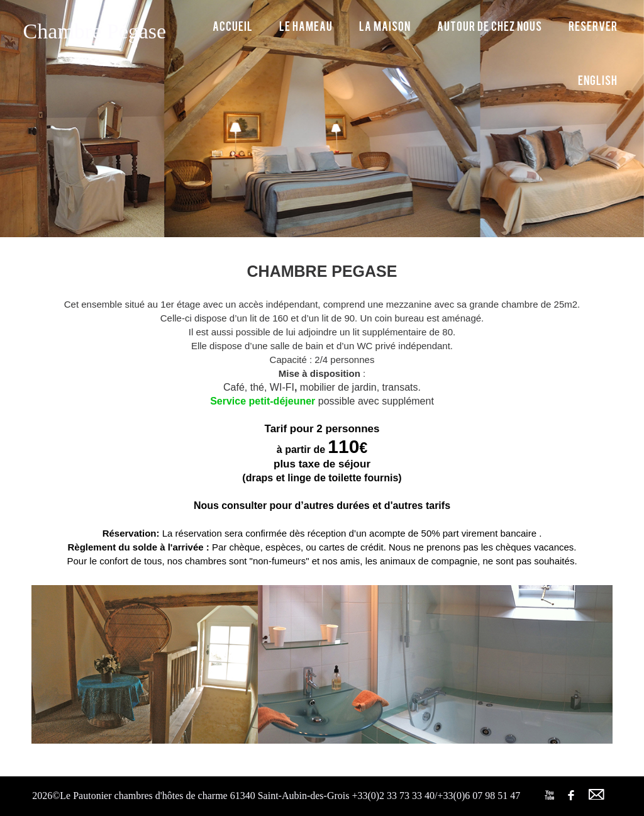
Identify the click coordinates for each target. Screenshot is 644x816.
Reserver (593, 25)
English (598, 80)
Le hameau (306, 25)
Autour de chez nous (490, 25)
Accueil (233, 25)
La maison (385, 25)
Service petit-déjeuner (263, 401)
